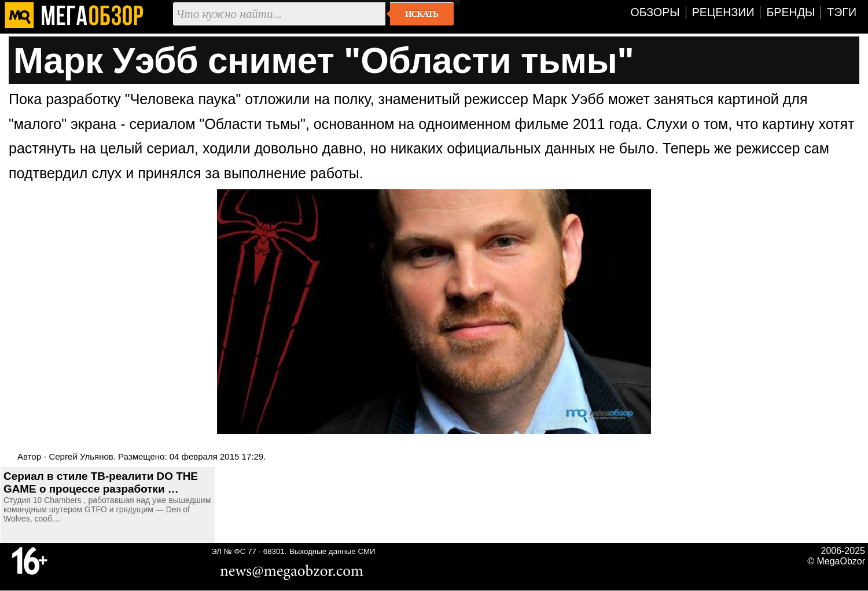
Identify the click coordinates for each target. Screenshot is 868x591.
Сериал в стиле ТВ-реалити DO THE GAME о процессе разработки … (101, 482)
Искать (422, 14)
